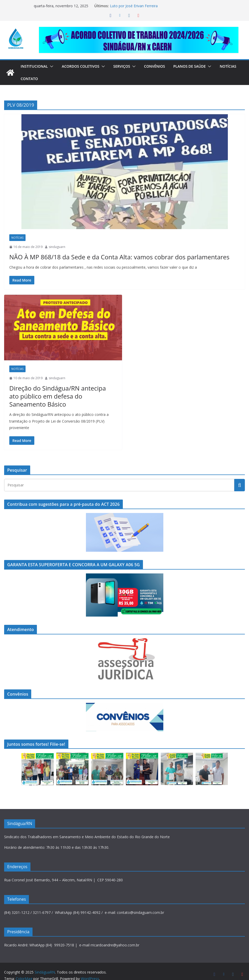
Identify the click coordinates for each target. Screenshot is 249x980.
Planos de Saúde (198, 66)
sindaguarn (57, 247)
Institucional (35, 66)
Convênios (161, 66)
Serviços (127, 66)
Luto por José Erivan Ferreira (133, 6)
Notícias (30, 79)
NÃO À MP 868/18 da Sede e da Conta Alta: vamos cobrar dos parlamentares (106, 257)
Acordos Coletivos (84, 66)
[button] (53, 66)
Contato (55, 79)
